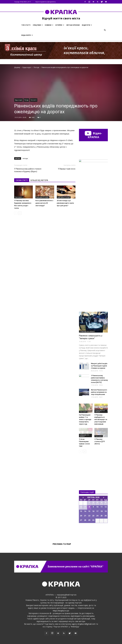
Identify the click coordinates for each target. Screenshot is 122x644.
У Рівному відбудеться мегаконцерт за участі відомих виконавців (101, 419)
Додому (17, 67)
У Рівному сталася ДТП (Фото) (100, 441)
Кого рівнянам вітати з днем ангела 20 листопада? (44, 203)
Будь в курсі (27, 35)
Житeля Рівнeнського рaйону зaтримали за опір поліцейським (99, 392)
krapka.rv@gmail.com (87, 624)
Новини (49, 25)
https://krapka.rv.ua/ (61, 611)
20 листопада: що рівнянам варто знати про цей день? (65, 203)
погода (25, 158)
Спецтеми (38, 25)
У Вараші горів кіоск (67, 169)
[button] (105, 30)
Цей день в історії (42, 197)
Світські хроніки (73, 25)
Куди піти (87, 25)
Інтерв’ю (60, 25)
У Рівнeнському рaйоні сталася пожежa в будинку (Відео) (28, 170)
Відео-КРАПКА (93, 135)
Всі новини (87, 467)
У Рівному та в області (87, 331)
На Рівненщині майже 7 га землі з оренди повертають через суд (85, 419)
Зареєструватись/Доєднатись (46, 2)
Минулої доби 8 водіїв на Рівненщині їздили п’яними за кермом (99, 366)
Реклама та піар (62, 544)
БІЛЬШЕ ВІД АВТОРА (39, 180)
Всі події (93, 532)
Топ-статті (26, 25)
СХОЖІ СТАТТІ (22, 180)
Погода (26, 100)
